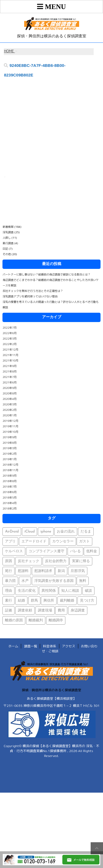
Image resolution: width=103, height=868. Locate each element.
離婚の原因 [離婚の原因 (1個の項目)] (14, 620)
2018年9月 (9, 476)
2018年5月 (9, 497)
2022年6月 (9, 333)
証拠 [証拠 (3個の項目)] (9, 611)
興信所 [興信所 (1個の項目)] (49, 601)
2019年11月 (10, 426)
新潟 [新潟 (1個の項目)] (61, 571)
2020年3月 (9, 404)
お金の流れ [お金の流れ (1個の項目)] (66, 532)
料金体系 (49, 646)
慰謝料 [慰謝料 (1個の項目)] (23, 571)
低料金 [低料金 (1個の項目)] (92, 551)
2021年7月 (9, 377)
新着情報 (8, 227)
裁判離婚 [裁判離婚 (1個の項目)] (67, 601)
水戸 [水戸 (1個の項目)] (25, 581)
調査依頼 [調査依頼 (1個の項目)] (25, 611)
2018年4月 (9, 503)
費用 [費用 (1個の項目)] (61, 611)
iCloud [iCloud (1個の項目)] (30, 532)
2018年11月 (10, 470)
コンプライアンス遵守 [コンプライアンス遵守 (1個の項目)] (46, 551)
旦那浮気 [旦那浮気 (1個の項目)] (78, 571)
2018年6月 (9, 492)
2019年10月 (10, 432)
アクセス (69, 646)
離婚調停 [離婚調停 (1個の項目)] (56, 620)
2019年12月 (10, 421)
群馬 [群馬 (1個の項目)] (34, 601)
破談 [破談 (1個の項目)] (88, 591)
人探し (7, 238)
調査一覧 (30, 646)
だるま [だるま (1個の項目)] (86, 532)
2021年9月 (9, 366)
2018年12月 (10, 465)
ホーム (13, 646)
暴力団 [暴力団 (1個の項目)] (10, 581)
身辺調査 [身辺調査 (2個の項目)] (78, 611)
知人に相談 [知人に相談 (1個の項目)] (70, 591)
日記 (5, 249)
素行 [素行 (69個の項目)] (9, 601)
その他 (7, 254)
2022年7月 (9, 328)
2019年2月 (9, 454)
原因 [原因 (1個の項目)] (9, 561)
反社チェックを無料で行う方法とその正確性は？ (33, 291)
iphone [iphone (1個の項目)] (46, 532)
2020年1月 (9, 415)
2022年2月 (9, 344)
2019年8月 (9, 443)
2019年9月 (9, 437)
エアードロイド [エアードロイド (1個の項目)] (34, 541)
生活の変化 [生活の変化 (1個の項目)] (27, 591)
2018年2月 (9, 508)
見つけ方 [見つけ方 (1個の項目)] (87, 601)
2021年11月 (10, 355)
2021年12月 (10, 349)
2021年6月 (9, 382)
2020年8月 (9, 393)
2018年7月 (9, 486)
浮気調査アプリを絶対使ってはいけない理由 (30, 296)
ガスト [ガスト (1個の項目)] (84, 541)
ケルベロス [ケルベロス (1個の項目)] (14, 551)
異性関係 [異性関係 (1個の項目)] (49, 591)
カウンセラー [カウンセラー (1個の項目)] (63, 541)
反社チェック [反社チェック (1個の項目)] (29, 561)
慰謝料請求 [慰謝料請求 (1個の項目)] (43, 571)
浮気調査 (8, 232)
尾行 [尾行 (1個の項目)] (9, 571)
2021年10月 (10, 360)
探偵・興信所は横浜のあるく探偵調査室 (51, 690)
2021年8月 (9, 371)
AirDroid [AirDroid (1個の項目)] (12, 532)
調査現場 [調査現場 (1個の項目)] (45, 611)
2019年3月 (9, 448)
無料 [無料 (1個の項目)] (83, 581)
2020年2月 (9, 410)
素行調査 (8, 243)
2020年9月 (9, 388)
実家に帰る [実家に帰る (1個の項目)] (81, 561)
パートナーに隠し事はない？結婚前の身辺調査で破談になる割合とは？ (46, 274)
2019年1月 (9, 459)
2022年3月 (9, 338)
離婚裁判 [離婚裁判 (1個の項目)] (36, 620)
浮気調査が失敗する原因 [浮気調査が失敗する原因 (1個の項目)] (54, 581)
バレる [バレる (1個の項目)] (75, 551)
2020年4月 (9, 399)
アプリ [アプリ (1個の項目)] (10, 541)
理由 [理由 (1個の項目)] (9, 591)
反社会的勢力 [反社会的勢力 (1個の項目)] (56, 561)
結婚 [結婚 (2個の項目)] (21, 601)
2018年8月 (9, 481)
